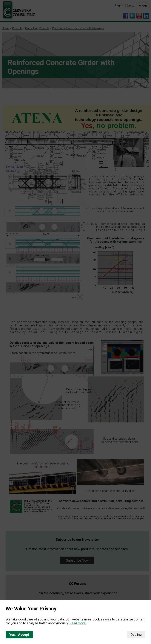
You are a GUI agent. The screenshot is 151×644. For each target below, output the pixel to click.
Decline (136, 635)
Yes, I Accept (19, 635)
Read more (78, 623)
